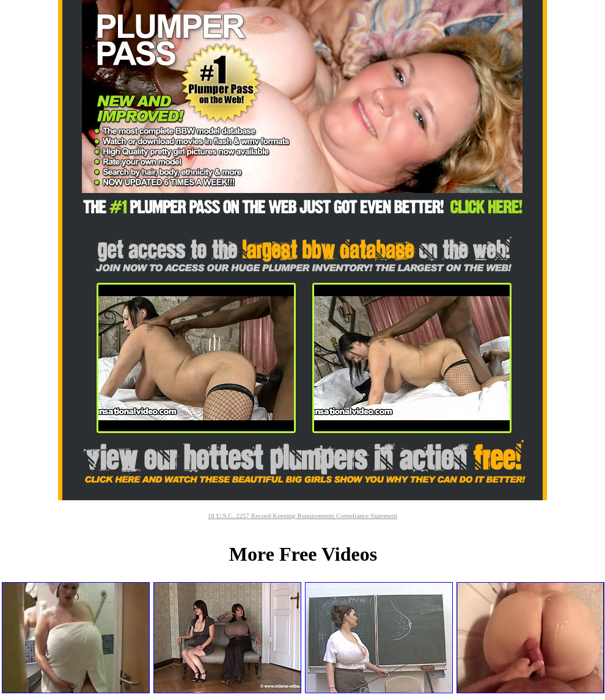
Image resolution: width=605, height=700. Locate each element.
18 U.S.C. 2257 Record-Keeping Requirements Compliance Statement (302, 516)
